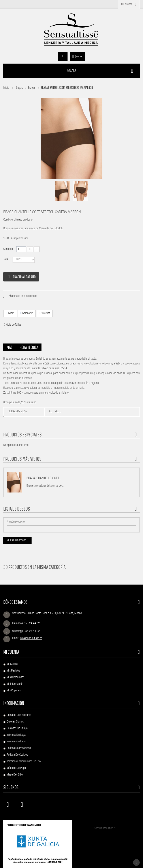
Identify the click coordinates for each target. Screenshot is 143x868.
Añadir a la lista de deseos (23, 296)
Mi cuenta (11, 652)
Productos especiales (23, 434)
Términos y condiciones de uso (24, 762)
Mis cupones (14, 691)
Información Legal (16, 735)
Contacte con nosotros (19, 715)
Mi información (15, 684)
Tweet (10, 313)
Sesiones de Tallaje (17, 728)
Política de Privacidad (19, 748)
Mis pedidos (13, 671)
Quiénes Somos (15, 722)
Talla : (7, 260)
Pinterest (44, 313)
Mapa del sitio (15, 775)
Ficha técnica (29, 347)
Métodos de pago (16, 768)
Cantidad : (9, 249)
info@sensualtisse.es (31, 638)
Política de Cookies (17, 755)
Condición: (9, 220)
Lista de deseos (17, 509)
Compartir (27, 313)
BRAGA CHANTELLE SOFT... (44, 479)
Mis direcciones (15, 677)
